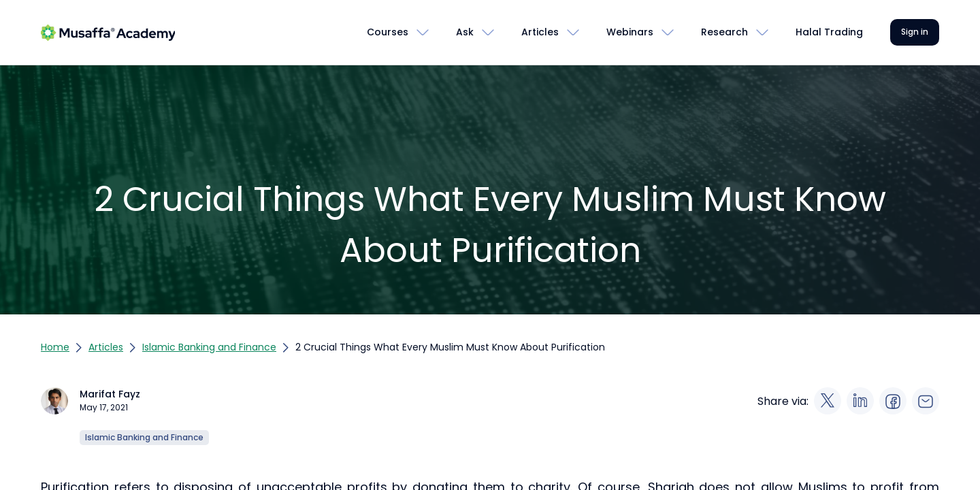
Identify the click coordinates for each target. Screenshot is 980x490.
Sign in (915, 32)
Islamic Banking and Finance (209, 347)
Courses (388, 32)
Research (724, 32)
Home (55, 347)
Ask (465, 32)
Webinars (630, 32)
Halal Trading (829, 32)
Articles (540, 32)
